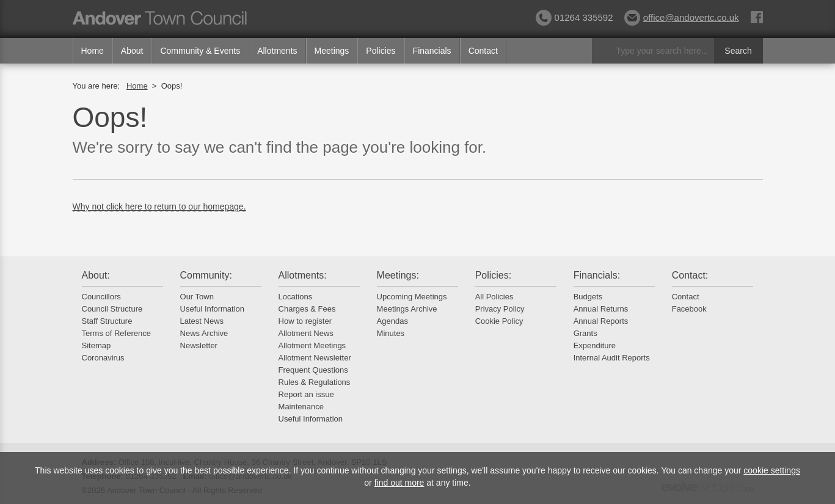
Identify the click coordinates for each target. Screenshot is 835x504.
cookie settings (772, 470)
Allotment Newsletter (315, 358)
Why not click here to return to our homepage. (159, 206)
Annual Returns (601, 309)
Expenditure (595, 345)
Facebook (689, 309)
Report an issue (306, 394)
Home (93, 51)
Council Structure (112, 309)
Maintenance (301, 407)
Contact (483, 51)
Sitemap (97, 345)
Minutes (391, 333)
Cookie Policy (499, 321)
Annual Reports (601, 321)
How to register (305, 321)
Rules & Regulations (315, 382)
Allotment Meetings (312, 345)
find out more (399, 483)
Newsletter (199, 345)
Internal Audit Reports (612, 358)
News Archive (204, 333)
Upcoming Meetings (412, 297)
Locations (296, 297)
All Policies (494, 297)
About (132, 51)
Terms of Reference (116, 333)
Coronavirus (103, 358)
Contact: (690, 275)
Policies (381, 51)
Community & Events (200, 51)
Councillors (101, 297)
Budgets (588, 297)
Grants (585, 333)
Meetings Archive (407, 309)
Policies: (494, 275)
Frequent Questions (313, 370)
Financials (432, 51)
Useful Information (213, 309)
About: (96, 275)
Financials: (597, 275)
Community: (206, 275)
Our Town (197, 297)
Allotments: (303, 275)
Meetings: (398, 275)
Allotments (277, 51)
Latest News (202, 321)
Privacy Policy (500, 309)
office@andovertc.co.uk (682, 17)
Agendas (392, 321)
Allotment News (306, 333)
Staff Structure (107, 321)
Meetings (332, 51)
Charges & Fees (307, 309)
